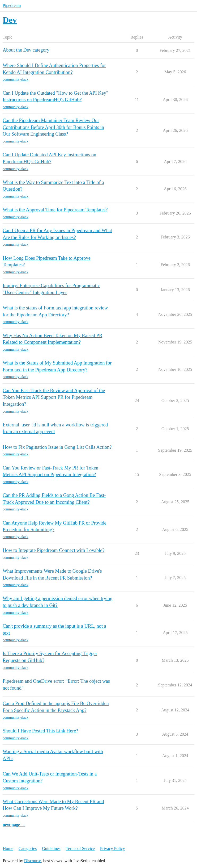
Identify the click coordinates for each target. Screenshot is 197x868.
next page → (14, 825)
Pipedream (12, 5)
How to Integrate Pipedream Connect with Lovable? (53, 550)
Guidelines (51, 848)
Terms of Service (80, 848)
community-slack (16, 79)
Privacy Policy (113, 848)
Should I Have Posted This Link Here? (40, 731)
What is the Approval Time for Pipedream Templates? (55, 210)
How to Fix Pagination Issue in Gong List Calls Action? (57, 447)
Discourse (33, 861)
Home (8, 848)
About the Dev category (26, 50)
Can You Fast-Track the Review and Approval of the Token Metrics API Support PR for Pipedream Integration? (54, 397)
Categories (28, 848)
